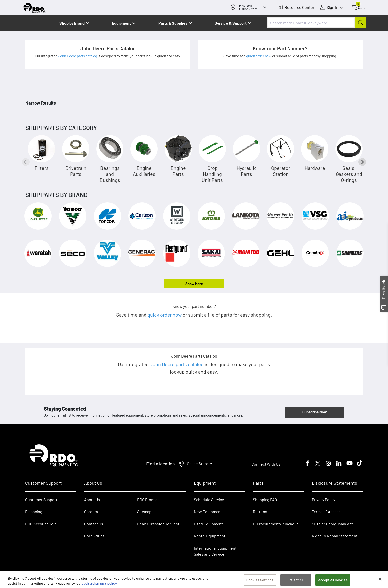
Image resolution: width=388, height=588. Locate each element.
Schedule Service (209, 499)
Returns (260, 512)
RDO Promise (148, 499)
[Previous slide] (26, 162)
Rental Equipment (210, 536)
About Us (92, 499)
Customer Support (41, 499)
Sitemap (144, 512)
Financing (34, 512)
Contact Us (94, 524)
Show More (194, 284)
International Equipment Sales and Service (215, 551)
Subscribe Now (315, 412)
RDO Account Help (41, 524)
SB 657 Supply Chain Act (332, 524)
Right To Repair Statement (335, 536)
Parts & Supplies (173, 23)
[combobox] (317, 23)
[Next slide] (362, 162)
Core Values (94, 536)
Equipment (121, 23)
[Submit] (360, 23)
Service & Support (231, 23)
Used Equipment (208, 524)
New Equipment (208, 512)
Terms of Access (326, 512)
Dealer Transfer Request (158, 524)
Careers (91, 512)
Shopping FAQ (265, 499)
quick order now (259, 56)
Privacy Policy (323, 499)
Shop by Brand (72, 23)
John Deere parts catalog (78, 56)
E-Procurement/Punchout (276, 524)
